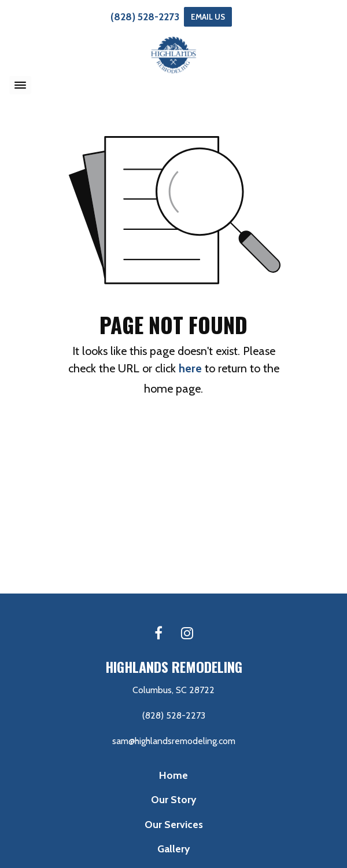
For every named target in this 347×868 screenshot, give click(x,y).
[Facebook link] (158, 634)
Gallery (173, 849)
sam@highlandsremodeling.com (174, 741)
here (190, 368)
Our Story (173, 799)
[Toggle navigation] (20, 85)
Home (173, 775)
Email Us (208, 17)
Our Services (174, 824)
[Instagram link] (187, 634)
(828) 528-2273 (145, 17)
